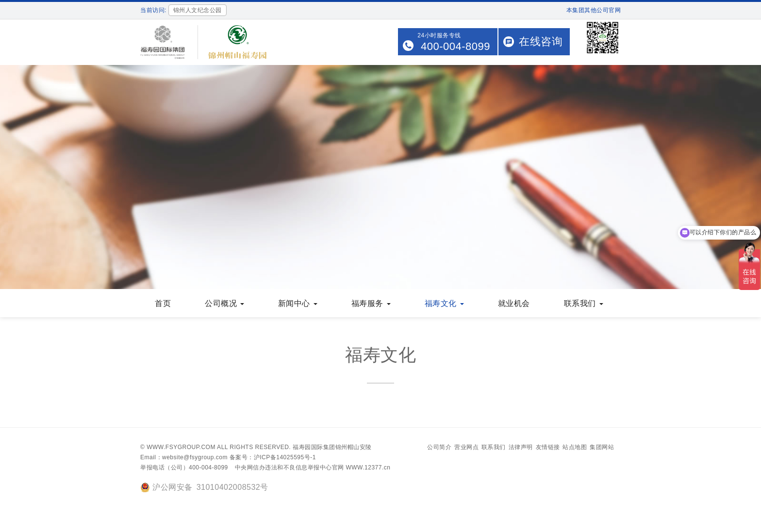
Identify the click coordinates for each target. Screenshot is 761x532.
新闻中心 (298, 303)
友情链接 (548, 447)
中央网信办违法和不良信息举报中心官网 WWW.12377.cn (313, 468)
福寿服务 (371, 303)
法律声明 (521, 447)
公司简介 (439, 447)
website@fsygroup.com (195, 457)
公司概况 (224, 303)
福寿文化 (444, 303)
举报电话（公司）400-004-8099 (184, 468)
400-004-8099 (455, 46)
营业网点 (466, 447)
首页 (163, 303)
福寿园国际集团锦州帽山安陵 (332, 447)
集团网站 (602, 447)
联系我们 (584, 303)
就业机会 (514, 303)
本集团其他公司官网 (594, 10)
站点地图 (575, 447)
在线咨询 (541, 41)
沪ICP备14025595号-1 (285, 457)
